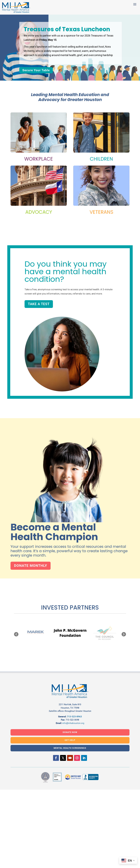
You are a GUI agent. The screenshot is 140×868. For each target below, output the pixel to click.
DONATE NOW (70, 732)
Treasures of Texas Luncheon (67, 29)
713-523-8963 (74, 717)
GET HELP (70, 740)
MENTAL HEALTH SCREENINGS (70, 748)
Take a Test (39, 304)
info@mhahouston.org (73, 723)
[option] (70, 633)
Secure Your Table (36, 70)
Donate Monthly (31, 566)
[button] (16, 634)
